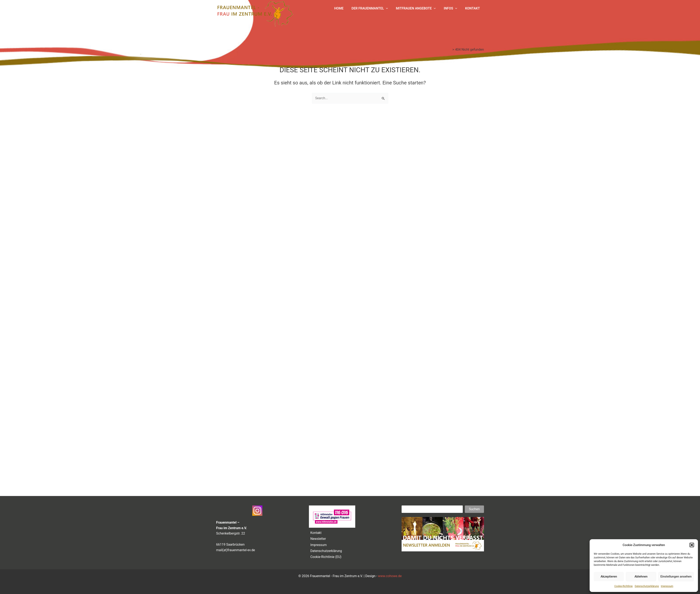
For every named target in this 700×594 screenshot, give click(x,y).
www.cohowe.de (390, 576)
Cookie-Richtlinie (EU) (326, 557)
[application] (391, 8)
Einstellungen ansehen (676, 576)
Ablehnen (641, 576)
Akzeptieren (609, 576)
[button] (692, 545)
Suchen (474, 508)
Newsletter (318, 538)
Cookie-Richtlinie (623, 586)
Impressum (667, 586)
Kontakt (316, 532)
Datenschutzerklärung (647, 586)
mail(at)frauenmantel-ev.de (236, 549)
